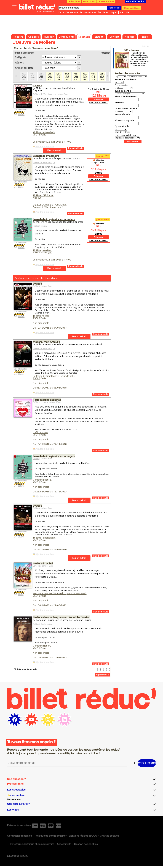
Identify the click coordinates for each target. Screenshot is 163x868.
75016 (36, 135)
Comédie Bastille (42, 480)
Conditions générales (19, 836)
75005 (36, 378)
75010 (36, 596)
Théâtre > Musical (40, 226)
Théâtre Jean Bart (42, 250)
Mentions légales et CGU (83, 836)
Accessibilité (64, 844)
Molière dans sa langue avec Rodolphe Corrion (62, 617)
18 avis (21, 187)
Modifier (106, 53)
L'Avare (38, 85)
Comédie (37, 566)
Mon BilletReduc (135, 2)
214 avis (21, 248)
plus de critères (122, 132)
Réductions (89, 2)
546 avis (21, 115)
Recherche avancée (68, 12)
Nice (35, 198)
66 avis (21, 374)
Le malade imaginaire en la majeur (54, 219)
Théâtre (36, 286)
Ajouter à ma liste (45, 147)
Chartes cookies (109, 836)
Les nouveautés (88, 12)
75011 (36, 435)
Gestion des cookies (86, 844)
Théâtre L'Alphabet (43, 195)
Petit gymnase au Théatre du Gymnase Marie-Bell (60, 593)
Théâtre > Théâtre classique (44, 94)
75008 (36, 318)
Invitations (74, 2)
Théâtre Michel (41, 316)
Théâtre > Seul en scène (43, 624)
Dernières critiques (108, 12)
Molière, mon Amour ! (46, 342)
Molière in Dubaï (43, 563)
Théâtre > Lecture (40, 402)
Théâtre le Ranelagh (44, 132)
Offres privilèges (132, 8)
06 (40, 198)
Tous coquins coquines (47, 400)
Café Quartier (40, 432)
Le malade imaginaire (46, 156)
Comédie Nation (42, 646)
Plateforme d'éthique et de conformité (32, 844)
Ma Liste (124, 12)
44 (50, 253)
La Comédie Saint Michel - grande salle (54, 376)
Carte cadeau (107, 2)
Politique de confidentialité (50, 836)
